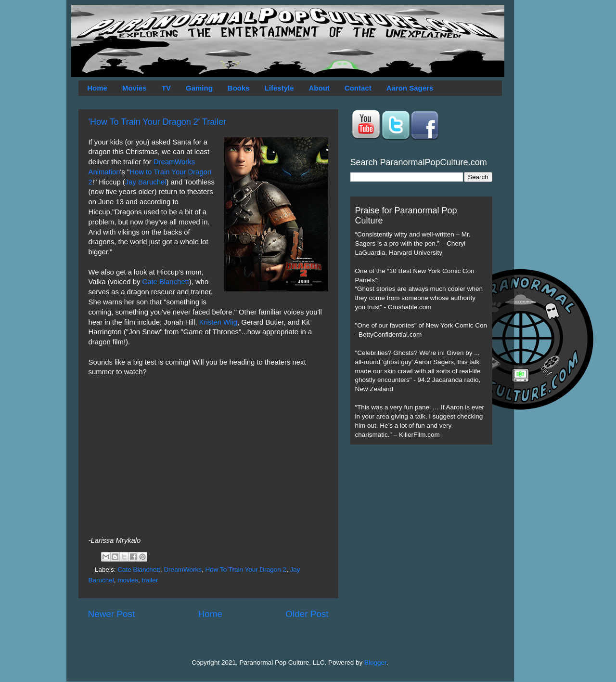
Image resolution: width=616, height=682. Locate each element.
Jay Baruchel (146, 182)
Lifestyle (279, 88)
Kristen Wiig (218, 322)
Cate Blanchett (165, 282)
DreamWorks (183, 570)
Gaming (199, 88)
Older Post (307, 614)
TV (166, 88)
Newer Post (112, 614)
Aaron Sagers (410, 88)
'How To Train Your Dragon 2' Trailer (158, 122)
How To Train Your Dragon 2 (246, 570)
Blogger (375, 662)
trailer (150, 580)
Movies (135, 88)
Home (97, 88)
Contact (358, 88)
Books (239, 88)
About (319, 88)
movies (128, 580)
